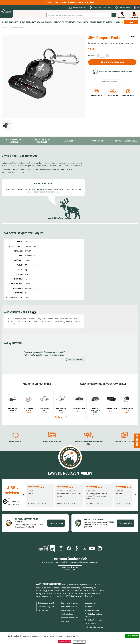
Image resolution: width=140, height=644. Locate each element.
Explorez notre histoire (82, 596)
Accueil (4, 28)
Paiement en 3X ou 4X (96, 96)
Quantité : (92, 56)
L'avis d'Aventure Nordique (14, 141)
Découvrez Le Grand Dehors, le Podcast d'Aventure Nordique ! (70, 2)
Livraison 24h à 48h (112, 96)
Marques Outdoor (92, 603)
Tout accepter (132, 636)
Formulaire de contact (70, 603)
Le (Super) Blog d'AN (46, 607)
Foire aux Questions (69, 607)
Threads (77, 548)
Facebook (69, 548)
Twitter (84, 548)
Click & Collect (67, 614)
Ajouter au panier (114, 62)
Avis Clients (70, 141)
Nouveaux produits (93, 610)
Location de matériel (70, 618)
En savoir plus (56, 523)
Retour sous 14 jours (128, 96)
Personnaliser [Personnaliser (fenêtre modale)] (79, 642)
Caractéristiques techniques (42, 141)
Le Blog (47, 548)
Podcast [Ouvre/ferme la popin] (137, 441)
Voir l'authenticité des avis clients (14, 501)
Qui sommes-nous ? (46, 603)
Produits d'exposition (93, 620)
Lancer (114, 15)
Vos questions (98, 141)
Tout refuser (65, 642)
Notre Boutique (68, 610)
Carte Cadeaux (91, 624)
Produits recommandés (126, 141)
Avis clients (66, 621)
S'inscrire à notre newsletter (70, 568)
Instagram (61, 548)
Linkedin (100, 548)
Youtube (92, 548)
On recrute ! (43, 610)
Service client (15, 442)
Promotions (90, 607)
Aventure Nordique (49, 584)
